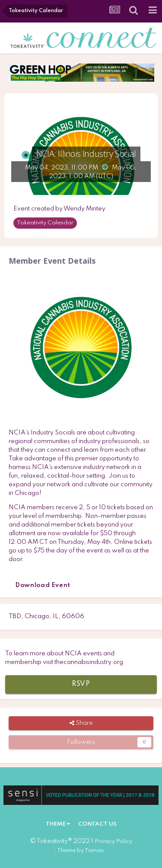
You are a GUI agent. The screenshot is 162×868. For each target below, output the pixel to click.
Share (81, 723)
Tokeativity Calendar (45, 223)
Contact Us (97, 824)
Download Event (43, 585)
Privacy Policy (113, 841)
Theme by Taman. (81, 850)
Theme (58, 824)
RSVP (81, 684)
